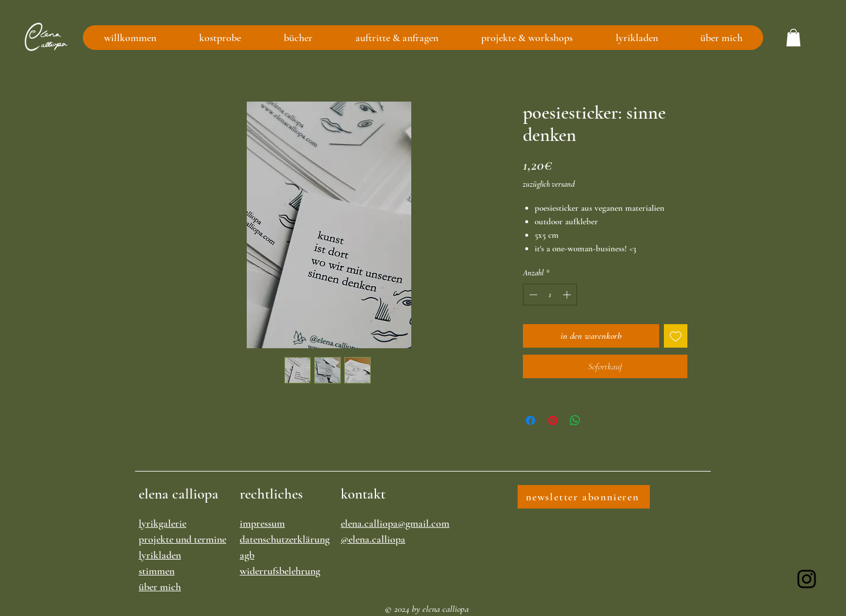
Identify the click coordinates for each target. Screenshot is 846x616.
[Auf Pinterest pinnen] (553, 420)
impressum (262, 523)
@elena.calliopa (373, 539)
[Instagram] (807, 579)
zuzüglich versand (549, 184)
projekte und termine (182, 539)
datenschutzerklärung (285, 539)
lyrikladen (160, 555)
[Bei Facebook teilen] (531, 420)
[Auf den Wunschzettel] (676, 336)
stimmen (157, 571)
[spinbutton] (550, 294)
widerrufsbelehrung (280, 571)
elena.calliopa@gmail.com (395, 523)
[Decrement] (532, 294)
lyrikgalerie (162, 523)
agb (247, 555)
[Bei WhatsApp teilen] (575, 420)
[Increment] (568, 294)
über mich (160, 587)
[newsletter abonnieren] (584, 497)
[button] (793, 38)
